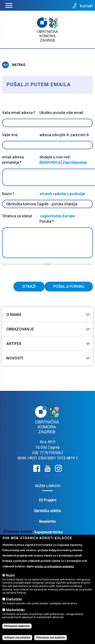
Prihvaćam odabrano (17, 628)
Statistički (14, 601)
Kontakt (82, 6)
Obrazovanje (20, 329)
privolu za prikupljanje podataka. (54, 568)
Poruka (47, 221)
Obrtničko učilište (47, 511)
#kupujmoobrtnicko (48, 532)
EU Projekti (48, 500)
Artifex (14, 344)
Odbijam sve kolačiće (17, 639)
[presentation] (35, 273)
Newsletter (48, 521)
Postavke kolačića (19, 533)
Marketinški (15, 611)
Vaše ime (10, 135)
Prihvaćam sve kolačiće (50, 639)
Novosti (15, 358)
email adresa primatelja (13, 160)
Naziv (8, 194)
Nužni (10, 577)
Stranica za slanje (17, 216)
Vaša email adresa (19, 113)
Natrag (14, 65)
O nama (14, 315)
